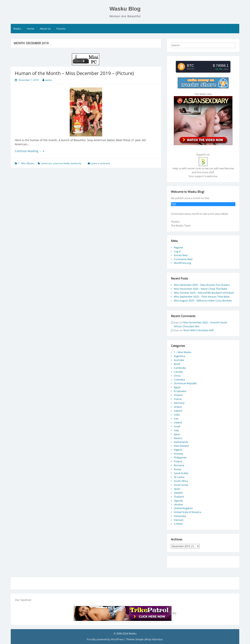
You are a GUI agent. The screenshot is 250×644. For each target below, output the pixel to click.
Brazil (177, 364)
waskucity (76, 163)
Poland (178, 461)
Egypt (177, 387)
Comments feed (183, 259)
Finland (178, 395)
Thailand (179, 497)
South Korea (181, 485)
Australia (179, 360)
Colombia (179, 380)
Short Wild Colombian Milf (198, 330)
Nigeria (178, 450)
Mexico (178, 438)
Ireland (178, 422)
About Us (45, 29)
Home (31, 29)
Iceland (178, 411)
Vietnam (179, 520)
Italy (176, 430)
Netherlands (181, 442)
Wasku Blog (125, 9)
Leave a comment (100, 163)
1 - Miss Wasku (26, 163)
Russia (178, 469)
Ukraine (178, 504)
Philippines (180, 457)
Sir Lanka (179, 477)
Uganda (178, 501)
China (177, 376)
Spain (177, 489)
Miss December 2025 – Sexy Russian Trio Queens (202, 285)
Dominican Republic (185, 383)
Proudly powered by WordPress (105, 639)
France (178, 399)
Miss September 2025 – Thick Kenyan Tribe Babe (202, 297)
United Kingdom (183, 508)
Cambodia (180, 368)
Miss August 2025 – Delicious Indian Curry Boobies (203, 300)
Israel (177, 426)
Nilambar (157, 639)
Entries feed (181, 255)
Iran (176, 419)
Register (179, 247)
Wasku (17, 29)
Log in (177, 251)
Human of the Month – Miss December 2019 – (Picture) (74, 73)
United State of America (187, 512)
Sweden (178, 493)
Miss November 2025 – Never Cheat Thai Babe (200, 289)
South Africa (181, 481)
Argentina (179, 356)
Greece (178, 407)
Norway (178, 454)
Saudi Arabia (181, 473)
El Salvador (180, 391)
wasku (49, 80)
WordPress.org (182, 263)
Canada (178, 372)
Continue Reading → (35, 151)
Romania (179, 465)
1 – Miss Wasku (183, 352)
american (47, 163)
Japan (177, 434)
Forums (61, 29)
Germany (179, 403)
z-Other (178, 524)
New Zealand (181, 446)
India (177, 415)
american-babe (61, 163)
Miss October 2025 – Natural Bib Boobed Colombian (204, 293)
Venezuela (180, 516)
